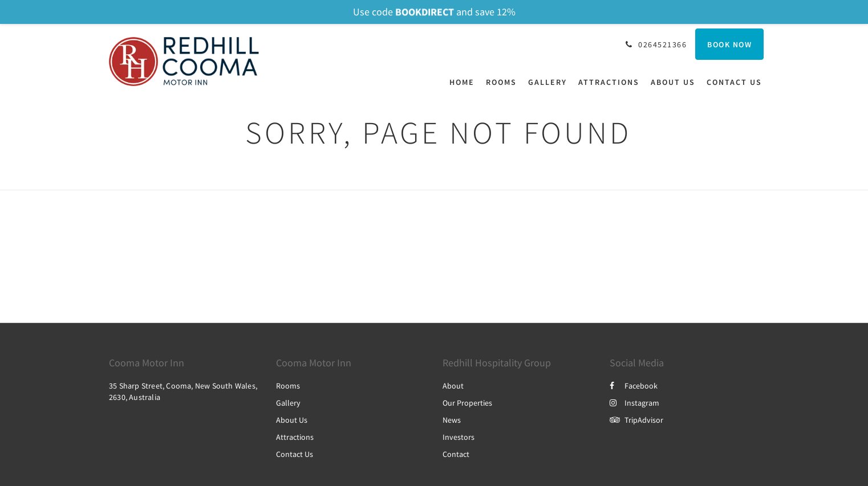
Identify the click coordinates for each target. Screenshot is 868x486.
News (452, 420)
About (453, 386)
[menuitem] (465, 82)
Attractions (295, 437)
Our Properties (467, 403)
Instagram (634, 403)
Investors (459, 437)
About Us (292, 420)
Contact (456, 454)
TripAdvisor (636, 420)
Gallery (288, 403)
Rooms (288, 386)
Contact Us (295, 454)
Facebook (634, 386)
